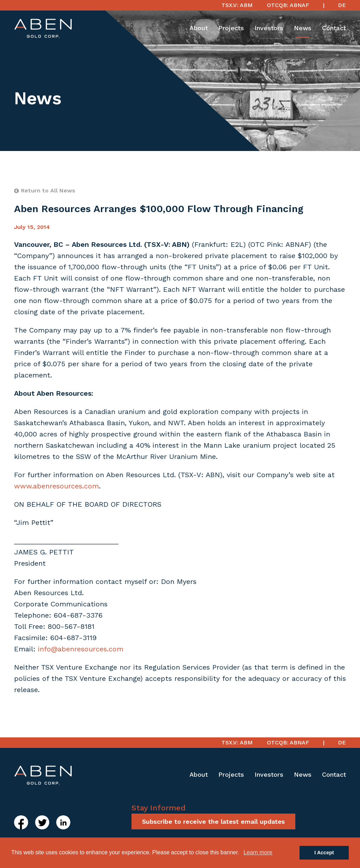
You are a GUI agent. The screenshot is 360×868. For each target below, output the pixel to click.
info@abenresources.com (81, 649)
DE (342, 5)
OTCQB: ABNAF (288, 5)
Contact (334, 28)
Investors (269, 28)
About (199, 28)
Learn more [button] (258, 852)
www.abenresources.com (56, 486)
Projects (231, 28)
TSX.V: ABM (237, 5)
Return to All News (45, 190)
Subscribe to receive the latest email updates (213, 821)
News (303, 28)
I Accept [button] (324, 853)
